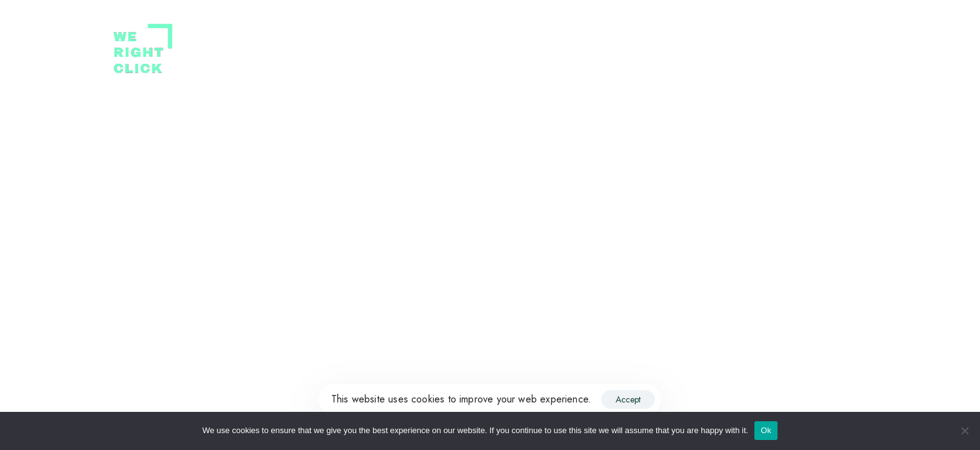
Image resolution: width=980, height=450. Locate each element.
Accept (628, 399)
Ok (766, 430)
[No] (964, 431)
